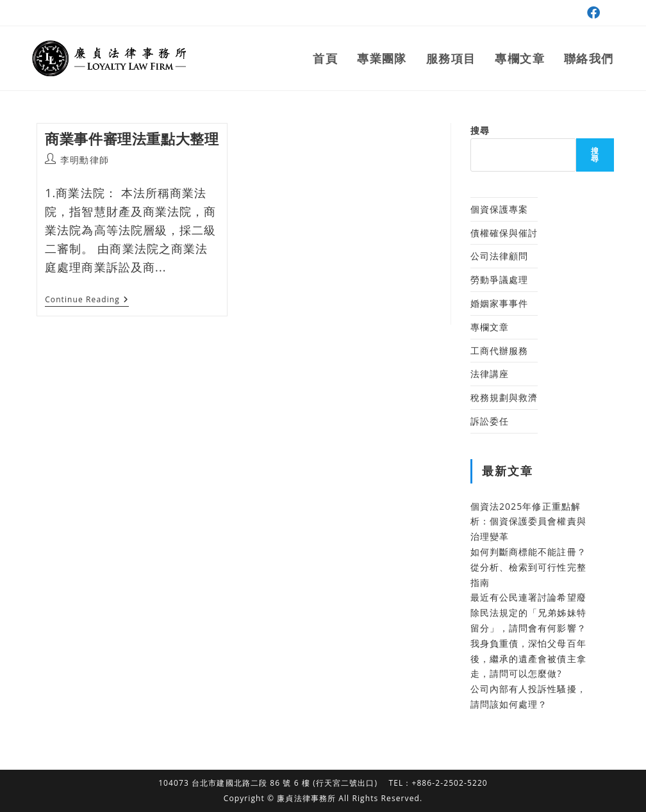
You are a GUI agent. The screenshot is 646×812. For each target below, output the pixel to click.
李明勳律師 (85, 160)
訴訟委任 (490, 421)
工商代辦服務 (500, 351)
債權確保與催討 (504, 233)
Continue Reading (87, 301)
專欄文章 (490, 327)
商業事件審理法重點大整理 (132, 138)
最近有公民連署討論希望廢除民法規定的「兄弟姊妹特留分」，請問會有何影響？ (528, 613)
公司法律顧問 (500, 256)
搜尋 (480, 130)
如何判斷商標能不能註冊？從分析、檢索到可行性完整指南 (528, 567)
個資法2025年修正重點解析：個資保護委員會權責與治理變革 (528, 522)
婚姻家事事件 (500, 303)
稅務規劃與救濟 (504, 397)
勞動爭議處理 (500, 280)
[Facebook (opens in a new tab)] (592, 13)
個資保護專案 (500, 209)
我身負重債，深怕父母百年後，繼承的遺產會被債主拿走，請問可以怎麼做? (528, 659)
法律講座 (490, 374)
